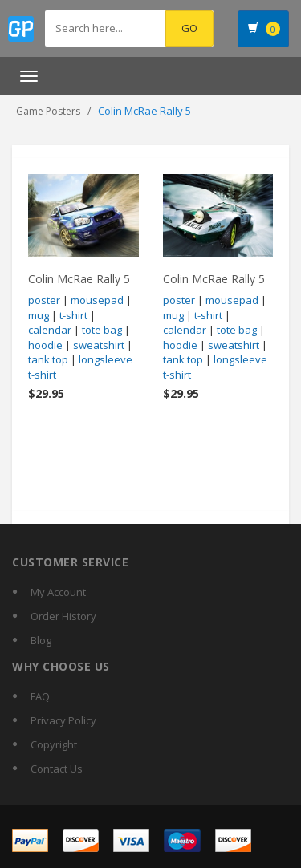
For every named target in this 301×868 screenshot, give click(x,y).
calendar (50, 330)
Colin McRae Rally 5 (79, 279)
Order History (63, 616)
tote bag (102, 330)
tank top (48, 359)
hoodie (45, 345)
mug (39, 315)
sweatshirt (99, 345)
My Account (58, 592)
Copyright (54, 744)
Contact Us (57, 769)
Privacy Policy (63, 720)
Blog (41, 640)
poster (44, 300)
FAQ (40, 696)
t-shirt (73, 315)
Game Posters (48, 111)
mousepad (97, 300)
